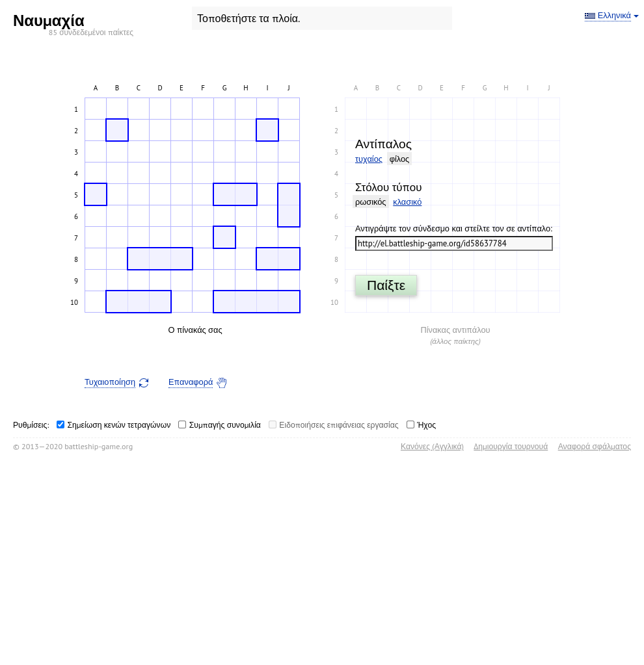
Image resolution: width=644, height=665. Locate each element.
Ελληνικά (614, 16)
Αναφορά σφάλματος (595, 446)
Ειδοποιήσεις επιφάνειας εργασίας (339, 425)
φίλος (400, 159)
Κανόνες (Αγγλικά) (432, 446)
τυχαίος (369, 159)
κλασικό (407, 202)
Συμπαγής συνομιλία (225, 425)
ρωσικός (371, 202)
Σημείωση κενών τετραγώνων (119, 425)
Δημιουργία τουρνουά (511, 446)
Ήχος (426, 425)
